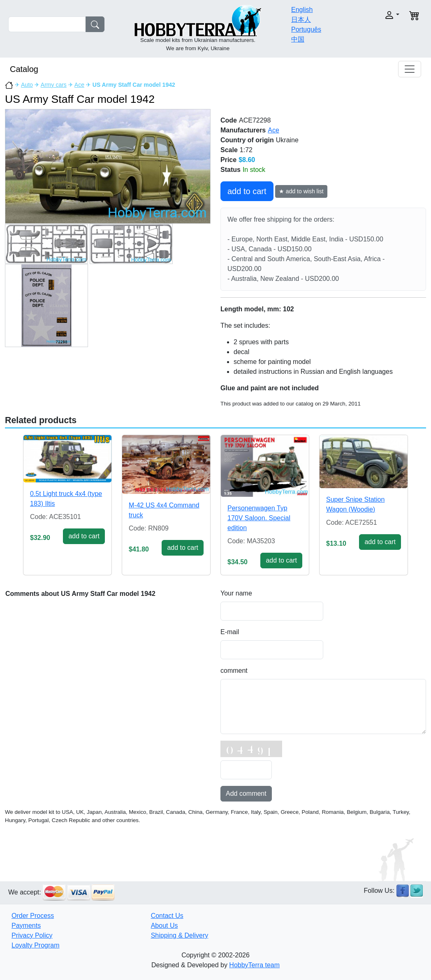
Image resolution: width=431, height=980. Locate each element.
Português (306, 29)
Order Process (33, 916)
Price (228, 160)
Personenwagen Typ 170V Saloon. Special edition (259, 518)
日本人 (301, 20)
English (302, 10)
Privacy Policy (32, 935)
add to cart (247, 191)
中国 (298, 39)
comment (234, 671)
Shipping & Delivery (180, 935)
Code (229, 120)
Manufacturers (243, 130)
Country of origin (247, 140)
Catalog (24, 69)
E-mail (230, 632)
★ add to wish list (301, 191)
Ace (79, 85)
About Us (165, 926)
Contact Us (167, 916)
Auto (27, 85)
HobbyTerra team (254, 965)
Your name (236, 593)
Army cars (54, 85)
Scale (229, 150)
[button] (381, 15)
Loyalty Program (36, 945)
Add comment (246, 793)
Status (231, 170)
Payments (26, 926)
